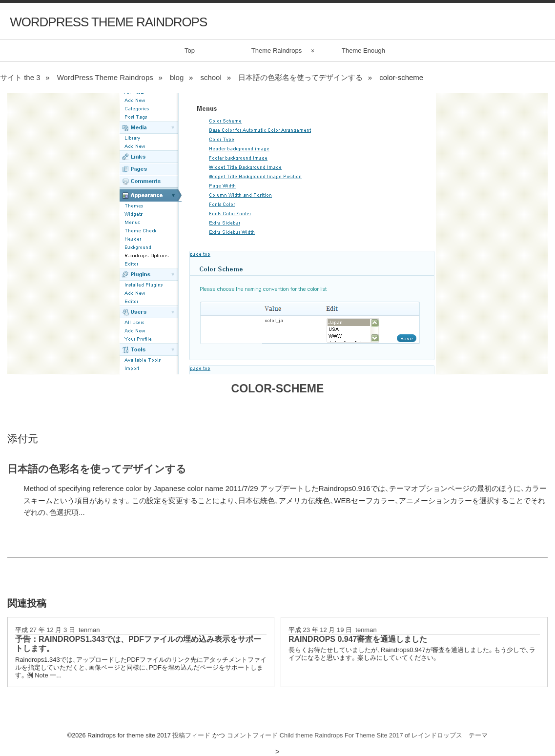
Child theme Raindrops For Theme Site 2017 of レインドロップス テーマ (384, 735)
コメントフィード (252, 735)
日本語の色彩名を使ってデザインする (97, 469)
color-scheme (278, 388)
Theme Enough (363, 51)
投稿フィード (191, 735)
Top (190, 51)
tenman (89, 630)
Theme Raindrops (277, 51)
